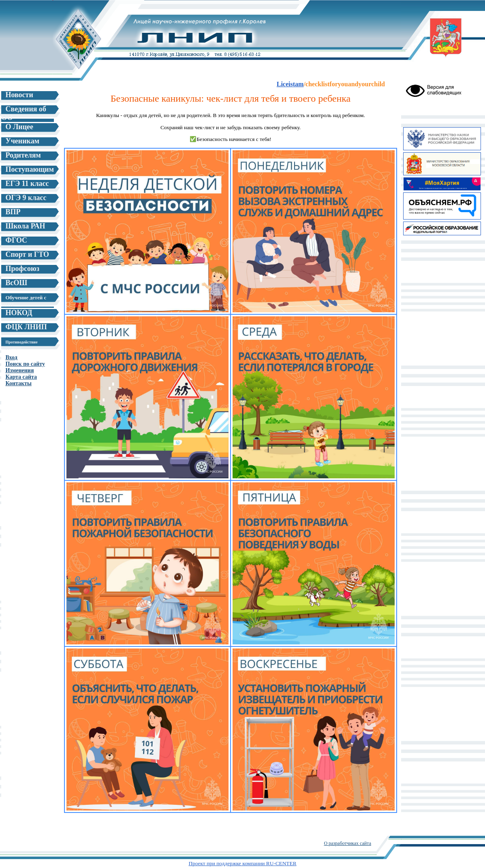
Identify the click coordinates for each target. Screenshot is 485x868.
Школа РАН (25, 226)
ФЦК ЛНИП (26, 327)
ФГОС (16, 240)
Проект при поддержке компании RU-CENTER (242, 863)
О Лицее (19, 127)
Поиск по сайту (25, 364)
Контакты (18, 383)
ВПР (13, 212)
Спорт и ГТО (27, 254)
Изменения (19, 370)
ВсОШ (16, 283)
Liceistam (290, 84)
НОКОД (19, 313)
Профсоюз (22, 269)
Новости (19, 95)
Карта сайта (21, 377)
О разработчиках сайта (347, 843)
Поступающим (30, 169)
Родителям (23, 155)
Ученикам (22, 141)
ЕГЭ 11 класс (27, 183)
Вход (11, 357)
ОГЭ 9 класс (26, 198)
